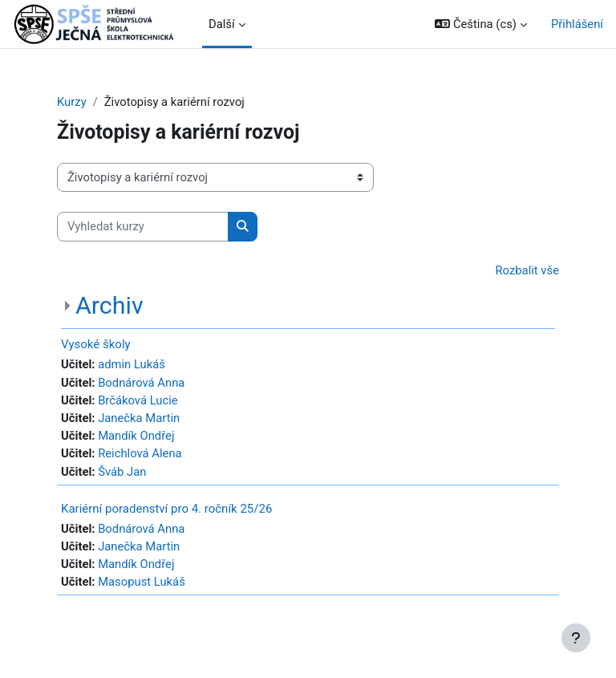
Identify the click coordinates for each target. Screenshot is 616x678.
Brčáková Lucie (138, 400)
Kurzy (72, 102)
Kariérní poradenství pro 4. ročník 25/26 (166, 509)
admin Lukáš (132, 364)
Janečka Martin (139, 418)
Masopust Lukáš (142, 582)
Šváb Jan (122, 472)
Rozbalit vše (528, 270)
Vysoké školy (96, 344)
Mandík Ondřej (136, 436)
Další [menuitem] (222, 24)
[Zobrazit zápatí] (576, 638)
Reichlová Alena (140, 453)
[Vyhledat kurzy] (143, 226)
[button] (481, 24)
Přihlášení (577, 24)
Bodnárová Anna (141, 383)
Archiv (109, 305)
